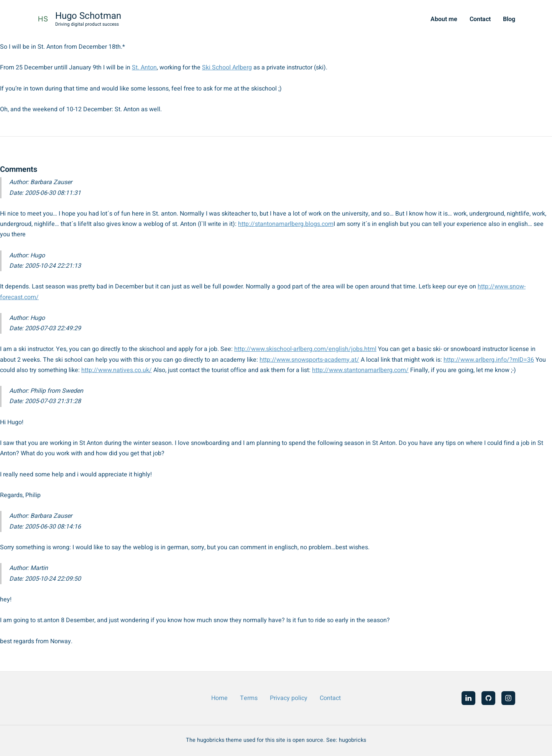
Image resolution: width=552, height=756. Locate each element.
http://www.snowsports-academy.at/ (309, 360)
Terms (249, 698)
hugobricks (352, 740)
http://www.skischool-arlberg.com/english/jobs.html (305, 349)
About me (444, 19)
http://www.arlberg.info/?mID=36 (489, 360)
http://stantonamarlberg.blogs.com (286, 224)
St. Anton (144, 68)
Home (219, 698)
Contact (480, 19)
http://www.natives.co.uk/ (117, 370)
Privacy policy (289, 698)
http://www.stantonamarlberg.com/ (360, 370)
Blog (509, 19)
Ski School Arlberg (227, 68)
